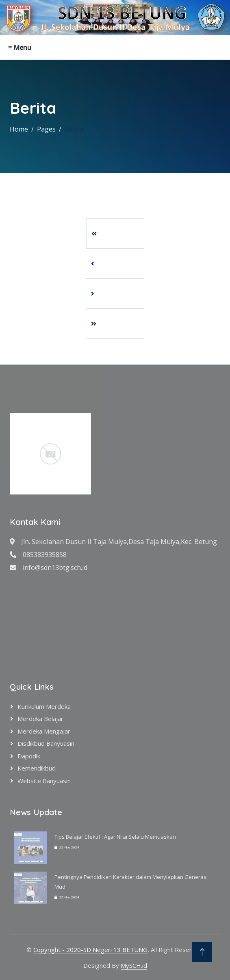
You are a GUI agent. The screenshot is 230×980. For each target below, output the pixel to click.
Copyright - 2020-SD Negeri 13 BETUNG (90, 950)
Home (19, 129)
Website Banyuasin (44, 781)
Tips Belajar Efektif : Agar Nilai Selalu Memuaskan (115, 837)
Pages (46, 129)
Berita (74, 129)
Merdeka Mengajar (44, 731)
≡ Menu (20, 47)
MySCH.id (134, 965)
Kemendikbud (37, 768)
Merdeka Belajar (40, 719)
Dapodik (29, 756)
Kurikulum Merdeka (44, 706)
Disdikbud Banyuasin (46, 743)
